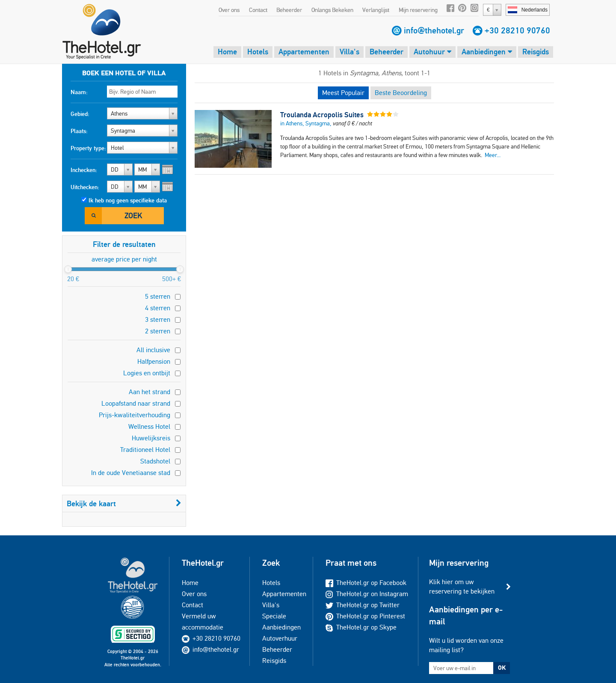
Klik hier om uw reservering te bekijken (462, 586)
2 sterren (158, 331)
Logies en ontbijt (147, 373)
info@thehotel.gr (434, 30)
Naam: (79, 92)
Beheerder (289, 10)
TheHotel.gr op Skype (361, 627)
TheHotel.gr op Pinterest (365, 616)
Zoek (133, 215)
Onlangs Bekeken (332, 10)
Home (227, 52)
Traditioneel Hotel (145, 450)
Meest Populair (343, 93)
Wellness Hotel (149, 426)
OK (502, 668)
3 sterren (158, 319)
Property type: (88, 148)
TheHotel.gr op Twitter (363, 605)
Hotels (258, 52)
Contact (258, 10)
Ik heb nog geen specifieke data (128, 200)
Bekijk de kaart (124, 503)
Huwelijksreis (151, 438)
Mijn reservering (418, 10)
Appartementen (304, 52)
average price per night (124, 259)
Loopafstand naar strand (136, 403)
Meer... (493, 155)
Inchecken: (84, 170)
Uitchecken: (85, 187)
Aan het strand (150, 392)
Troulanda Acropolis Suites (322, 115)
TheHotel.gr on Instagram (367, 594)
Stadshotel (155, 461)
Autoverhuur (280, 638)
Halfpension (154, 361)
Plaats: (79, 131)
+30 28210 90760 (517, 30)
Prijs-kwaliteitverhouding (135, 415)
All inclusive (153, 350)
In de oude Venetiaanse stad (131, 473)
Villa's (349, 52)
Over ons (229, 10)
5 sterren (158, 296)
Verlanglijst (376, 10)
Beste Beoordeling (401, 93)
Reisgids (536, 52)
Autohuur (432, 52)
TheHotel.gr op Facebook (366, 583)
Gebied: (80, 114)
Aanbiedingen (487, 52)
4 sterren (158, 308)
